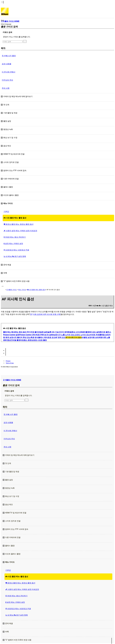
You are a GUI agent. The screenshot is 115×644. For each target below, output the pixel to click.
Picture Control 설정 (11, 335)
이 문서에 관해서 (9, 72)
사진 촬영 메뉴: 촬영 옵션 (15, 218)
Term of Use (10, 363)
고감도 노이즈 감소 (82, 335)
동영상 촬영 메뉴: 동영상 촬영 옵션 (19, 224)
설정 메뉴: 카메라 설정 (13, 244)
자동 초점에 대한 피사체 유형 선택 (47, 314)
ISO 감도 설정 (94, 332)
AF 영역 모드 (60, 337)
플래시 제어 (43, 337)
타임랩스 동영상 (27, 340)
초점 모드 (51, 337)
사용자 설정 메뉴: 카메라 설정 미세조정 (20, 231)
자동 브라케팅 (97, 337)
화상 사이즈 (76, 332)
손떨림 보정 (86, 337)
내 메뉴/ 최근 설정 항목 (15, 256)
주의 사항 (6, 88)
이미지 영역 (63, 332)
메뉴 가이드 (22, 290)
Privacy (8, 361)
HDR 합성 (7, 340)
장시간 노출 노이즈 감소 (65, 335)
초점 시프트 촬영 (40, 340)
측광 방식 (34, 337)
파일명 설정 (43, 332)
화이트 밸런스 (105, 332)
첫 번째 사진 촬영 (9, 56)
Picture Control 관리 (27, 335)
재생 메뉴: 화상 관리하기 (15, 237)
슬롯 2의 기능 (53, 332)
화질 (70, 332)
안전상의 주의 (7, 80)
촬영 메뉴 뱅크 (9, 332)
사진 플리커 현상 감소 (22, 337)
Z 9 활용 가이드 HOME (12, 380)
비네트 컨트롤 (95, 335)
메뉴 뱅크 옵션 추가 (23, 332)
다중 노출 (106, 337)
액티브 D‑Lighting (48, 335)
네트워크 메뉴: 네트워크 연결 (16, 250)
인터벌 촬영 (15, 340)
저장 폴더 (34, 332)
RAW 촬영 (85, 332)
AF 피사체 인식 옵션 (74, 337)
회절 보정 (105, 335)
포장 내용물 (7, 64)
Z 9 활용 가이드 (12, 290)
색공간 (38, 335)
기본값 (6, 212)
